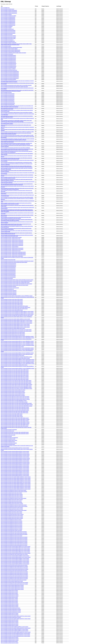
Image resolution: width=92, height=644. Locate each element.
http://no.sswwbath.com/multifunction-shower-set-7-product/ (12, 529)
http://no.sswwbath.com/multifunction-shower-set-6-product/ (12, 526)
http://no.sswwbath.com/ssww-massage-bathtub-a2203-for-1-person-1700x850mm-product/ (17, 344)
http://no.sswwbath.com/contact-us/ (7, 40)
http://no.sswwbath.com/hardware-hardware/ (9, 443)
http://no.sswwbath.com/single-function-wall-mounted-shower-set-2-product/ (14, 576)
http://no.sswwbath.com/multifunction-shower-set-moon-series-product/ (14, 498)
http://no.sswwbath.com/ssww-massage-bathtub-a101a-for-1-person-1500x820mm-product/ (17, 336)
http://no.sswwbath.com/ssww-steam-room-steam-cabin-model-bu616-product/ (15, 410)
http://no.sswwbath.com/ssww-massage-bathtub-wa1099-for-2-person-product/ (15, 556)
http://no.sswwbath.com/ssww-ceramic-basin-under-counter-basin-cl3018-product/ (16, 307)
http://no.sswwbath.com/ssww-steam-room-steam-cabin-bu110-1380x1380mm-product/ (16, 406)
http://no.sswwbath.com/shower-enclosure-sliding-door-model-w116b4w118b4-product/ (16, 281)
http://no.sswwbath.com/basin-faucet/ (7, 9)
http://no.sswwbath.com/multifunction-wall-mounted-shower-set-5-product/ (14, 540)
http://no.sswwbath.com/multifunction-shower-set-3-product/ (12, 522)
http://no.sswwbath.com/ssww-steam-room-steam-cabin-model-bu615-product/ (15, 409)
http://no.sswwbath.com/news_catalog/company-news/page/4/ (12, 243)
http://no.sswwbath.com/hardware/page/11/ (9, 66)
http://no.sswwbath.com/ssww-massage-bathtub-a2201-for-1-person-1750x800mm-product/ (17, 343)
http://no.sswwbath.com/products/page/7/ (8, 274)
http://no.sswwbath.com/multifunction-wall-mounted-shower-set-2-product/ (14, 534)
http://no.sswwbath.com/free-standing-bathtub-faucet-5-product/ (12, 589)
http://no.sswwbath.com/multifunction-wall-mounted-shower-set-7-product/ (14, 542)
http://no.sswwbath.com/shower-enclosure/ (8, 286)
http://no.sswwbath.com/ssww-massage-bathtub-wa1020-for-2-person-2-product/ (15, 458)
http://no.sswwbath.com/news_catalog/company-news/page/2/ (12, 240)
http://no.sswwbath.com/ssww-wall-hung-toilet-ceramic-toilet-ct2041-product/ (15, 426)
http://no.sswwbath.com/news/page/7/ (8, 100)
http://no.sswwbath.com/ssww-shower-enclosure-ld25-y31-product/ (13, 395)
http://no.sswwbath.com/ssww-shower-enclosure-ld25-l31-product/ (13, 391)
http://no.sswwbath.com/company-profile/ (8, 38)
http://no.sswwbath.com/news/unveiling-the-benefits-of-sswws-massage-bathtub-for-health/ (17, 135)
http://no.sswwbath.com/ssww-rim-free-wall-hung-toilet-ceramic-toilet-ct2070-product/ (16, 383)
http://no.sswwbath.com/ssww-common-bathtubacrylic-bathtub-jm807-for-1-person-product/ (17, 314)
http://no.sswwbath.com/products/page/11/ (8, 265)
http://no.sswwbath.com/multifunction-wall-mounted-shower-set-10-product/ (14, 568)
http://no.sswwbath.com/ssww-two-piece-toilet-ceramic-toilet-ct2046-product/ (15, 413)
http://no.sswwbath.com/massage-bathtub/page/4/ (10, 75)
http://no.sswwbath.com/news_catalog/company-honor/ (11, 251)
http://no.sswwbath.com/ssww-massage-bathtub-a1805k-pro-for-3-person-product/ (16, 546)
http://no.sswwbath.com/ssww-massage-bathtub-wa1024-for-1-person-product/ (15, 469)
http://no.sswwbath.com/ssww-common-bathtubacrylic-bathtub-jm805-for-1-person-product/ (17, 311)
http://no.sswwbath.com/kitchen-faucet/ (8, 442)
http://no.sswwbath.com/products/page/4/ (8, 270)
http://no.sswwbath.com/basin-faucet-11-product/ (10, 596)
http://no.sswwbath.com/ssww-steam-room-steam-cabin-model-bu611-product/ (15, 407)
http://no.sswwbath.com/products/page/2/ (8, 268)
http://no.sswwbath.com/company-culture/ (8, 37)
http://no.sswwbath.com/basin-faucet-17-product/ (10, 623)
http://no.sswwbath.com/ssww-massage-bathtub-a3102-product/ (12, 347)
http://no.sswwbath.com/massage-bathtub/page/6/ (10, 74)
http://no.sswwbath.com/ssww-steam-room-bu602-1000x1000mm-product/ (14, 402)
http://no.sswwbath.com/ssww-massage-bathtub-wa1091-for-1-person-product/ (15, 562)
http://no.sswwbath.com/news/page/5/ (8, 98)
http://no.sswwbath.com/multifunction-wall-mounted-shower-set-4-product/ (14, 538)
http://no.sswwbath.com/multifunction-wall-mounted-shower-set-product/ (14, 532)
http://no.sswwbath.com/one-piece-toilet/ (8, 260)
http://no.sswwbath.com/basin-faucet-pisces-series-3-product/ (12, 518)
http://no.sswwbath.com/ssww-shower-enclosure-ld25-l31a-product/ (13, 393)
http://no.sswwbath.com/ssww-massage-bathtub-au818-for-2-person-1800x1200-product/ (17, 354)
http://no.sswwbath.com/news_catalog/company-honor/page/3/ (12, 248)
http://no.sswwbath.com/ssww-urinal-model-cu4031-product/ (12, 415)
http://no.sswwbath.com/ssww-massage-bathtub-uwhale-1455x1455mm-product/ (15, 358)
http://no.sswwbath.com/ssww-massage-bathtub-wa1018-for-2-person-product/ (15, 451)
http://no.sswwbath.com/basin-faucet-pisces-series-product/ (11, 513)
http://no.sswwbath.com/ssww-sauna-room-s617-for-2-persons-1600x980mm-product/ (16, 387)
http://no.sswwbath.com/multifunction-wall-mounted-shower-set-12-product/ (14, 572)
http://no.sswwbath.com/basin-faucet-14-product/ (10, 605)
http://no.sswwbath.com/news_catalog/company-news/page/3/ (12, 241)
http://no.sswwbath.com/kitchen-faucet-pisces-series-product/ (12, 516)
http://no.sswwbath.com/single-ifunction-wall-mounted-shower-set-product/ (14, 565)
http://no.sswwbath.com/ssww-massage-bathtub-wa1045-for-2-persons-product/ (15, 455)
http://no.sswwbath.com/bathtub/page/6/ (8, 22)
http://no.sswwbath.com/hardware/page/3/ (8, 55)
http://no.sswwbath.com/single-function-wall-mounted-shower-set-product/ (14, 570)
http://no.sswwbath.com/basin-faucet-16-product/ (10, 615)
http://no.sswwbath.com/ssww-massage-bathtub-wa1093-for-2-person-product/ (15, 564)
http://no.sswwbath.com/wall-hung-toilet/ (8, 439)
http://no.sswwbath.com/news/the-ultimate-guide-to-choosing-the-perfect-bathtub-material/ (17, 197)
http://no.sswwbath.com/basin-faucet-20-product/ (10, 620)
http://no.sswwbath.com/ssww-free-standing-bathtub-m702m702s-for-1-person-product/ (16, 320)
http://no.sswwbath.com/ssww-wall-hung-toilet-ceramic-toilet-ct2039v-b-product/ (15, 423)
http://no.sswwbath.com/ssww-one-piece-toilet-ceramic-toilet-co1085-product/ (15, 370)
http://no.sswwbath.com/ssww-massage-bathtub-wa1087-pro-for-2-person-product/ (16, 557)
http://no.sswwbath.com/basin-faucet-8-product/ (9, 597)
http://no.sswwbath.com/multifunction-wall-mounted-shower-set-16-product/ (14, 577)
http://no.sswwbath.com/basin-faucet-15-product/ (10, 613)
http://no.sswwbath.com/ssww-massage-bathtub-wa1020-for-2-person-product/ (15, 453)
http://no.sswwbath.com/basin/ (6, 14)
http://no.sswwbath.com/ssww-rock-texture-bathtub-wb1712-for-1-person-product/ (15, 636)
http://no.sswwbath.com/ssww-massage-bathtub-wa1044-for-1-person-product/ (15, 461)
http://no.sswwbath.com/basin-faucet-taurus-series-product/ (11, 512)
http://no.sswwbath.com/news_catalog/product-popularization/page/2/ (13, 252)
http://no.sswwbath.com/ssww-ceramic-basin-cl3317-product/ (12, 302)
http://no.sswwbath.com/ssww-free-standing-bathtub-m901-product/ (13, 328)
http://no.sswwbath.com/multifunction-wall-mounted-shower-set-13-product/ (14, 575)
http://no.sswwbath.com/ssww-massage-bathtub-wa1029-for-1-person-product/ (15, 473)
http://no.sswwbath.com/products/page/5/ (8, 272)
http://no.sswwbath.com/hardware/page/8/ (8, 62)
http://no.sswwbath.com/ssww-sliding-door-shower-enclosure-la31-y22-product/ (15, 398)
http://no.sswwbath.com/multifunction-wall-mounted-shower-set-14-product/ (14, 573)
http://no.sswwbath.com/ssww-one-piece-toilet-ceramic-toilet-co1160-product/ (15, 374)
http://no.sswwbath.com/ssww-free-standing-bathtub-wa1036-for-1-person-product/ (16, 480)
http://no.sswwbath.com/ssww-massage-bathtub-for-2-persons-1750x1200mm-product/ (16, 357)
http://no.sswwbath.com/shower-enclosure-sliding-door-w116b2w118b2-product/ (15, 282)
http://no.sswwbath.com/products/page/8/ (8, 276)
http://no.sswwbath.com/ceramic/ (7, 34)
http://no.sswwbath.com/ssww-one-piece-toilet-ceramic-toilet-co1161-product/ (15, 375)
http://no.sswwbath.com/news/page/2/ (8, 96)
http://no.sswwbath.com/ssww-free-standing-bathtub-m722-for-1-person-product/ (15, 327)
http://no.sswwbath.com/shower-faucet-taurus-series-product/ (12, 508)
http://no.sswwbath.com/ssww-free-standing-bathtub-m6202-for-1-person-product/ (15, 319)
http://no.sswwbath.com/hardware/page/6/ (8, 67)
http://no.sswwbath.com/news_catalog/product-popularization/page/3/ (13, 253)
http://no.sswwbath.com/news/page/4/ (8, 99)
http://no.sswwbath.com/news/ (6, 92)
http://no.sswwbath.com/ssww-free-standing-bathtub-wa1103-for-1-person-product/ (16, 628)
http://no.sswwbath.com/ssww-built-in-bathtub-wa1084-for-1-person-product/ (14, 627)
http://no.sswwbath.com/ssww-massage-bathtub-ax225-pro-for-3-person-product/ (15, 548)
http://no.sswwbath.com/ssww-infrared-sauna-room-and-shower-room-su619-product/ (16, 330)
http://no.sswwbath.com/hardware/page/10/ (9, 63)
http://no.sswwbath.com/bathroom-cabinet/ (8, 16)
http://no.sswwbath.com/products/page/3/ (8, 269)
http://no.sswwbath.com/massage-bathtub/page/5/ (10, 77)
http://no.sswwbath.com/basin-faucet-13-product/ (10, 607)
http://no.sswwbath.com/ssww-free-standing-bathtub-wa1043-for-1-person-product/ (16, 486)
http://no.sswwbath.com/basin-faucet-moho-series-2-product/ (12, 494)
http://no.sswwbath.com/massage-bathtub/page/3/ (10, 73)
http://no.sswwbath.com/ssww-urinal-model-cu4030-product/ (12, 414)
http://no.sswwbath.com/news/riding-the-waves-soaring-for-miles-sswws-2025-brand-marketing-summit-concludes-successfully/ (16, 133)
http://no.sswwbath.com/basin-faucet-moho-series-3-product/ (12, 496)
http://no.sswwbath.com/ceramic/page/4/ (8, 33)
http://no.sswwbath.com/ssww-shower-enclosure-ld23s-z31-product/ (13, 390)
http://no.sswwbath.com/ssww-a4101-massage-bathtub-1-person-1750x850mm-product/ (17, 296)
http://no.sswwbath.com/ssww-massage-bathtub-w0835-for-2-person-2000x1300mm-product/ (18, 364)
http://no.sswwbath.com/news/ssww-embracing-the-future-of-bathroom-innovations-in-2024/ (17, 132)
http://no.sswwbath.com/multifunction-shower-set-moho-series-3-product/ (14, 492)
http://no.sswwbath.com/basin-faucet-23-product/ (10, 637)
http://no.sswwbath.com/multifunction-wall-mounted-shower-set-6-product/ (14, 541)
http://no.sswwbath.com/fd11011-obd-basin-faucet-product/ (11, 47)
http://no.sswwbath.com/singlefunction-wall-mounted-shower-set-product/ (14, 533)
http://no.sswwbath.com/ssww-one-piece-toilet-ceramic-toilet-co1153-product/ (15, 371)
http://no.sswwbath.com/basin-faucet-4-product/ (9, 593)
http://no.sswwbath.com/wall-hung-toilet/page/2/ (9, 438)
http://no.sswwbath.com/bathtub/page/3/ (8, 18)
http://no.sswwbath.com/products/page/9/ (8, 277)
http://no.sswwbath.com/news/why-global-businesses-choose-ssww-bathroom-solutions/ (17, 112)
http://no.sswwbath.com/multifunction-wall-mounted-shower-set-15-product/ (14, 579)
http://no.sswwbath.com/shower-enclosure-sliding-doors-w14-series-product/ (15, 285)
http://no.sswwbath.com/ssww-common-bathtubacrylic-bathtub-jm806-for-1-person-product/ (17, 313)
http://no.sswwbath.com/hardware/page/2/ (8, 57)
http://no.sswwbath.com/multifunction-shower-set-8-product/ (12, 528)
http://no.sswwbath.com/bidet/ (6, 28)
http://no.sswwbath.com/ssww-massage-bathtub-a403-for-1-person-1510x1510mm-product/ (17, 348)
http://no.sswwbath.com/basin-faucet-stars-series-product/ (11, 501)
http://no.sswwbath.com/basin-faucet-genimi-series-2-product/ (12, 504)
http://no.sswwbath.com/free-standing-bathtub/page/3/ (10, 50)
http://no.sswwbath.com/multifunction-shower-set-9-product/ (12, 536)
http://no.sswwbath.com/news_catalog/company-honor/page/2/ (12, 249)
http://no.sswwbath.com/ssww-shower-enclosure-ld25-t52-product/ (13, 394)
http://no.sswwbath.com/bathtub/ (7, 26)
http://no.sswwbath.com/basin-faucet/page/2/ (9, 10)
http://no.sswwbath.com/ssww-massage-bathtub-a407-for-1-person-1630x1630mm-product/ (17, 349)
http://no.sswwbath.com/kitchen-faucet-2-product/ (10, 640)
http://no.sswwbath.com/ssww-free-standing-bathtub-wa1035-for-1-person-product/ (16, 478)
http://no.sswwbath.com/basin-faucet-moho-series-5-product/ (12, 500)
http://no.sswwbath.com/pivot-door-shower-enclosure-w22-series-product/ (14, 262)
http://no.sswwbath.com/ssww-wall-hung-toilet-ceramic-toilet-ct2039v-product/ (15, 425)
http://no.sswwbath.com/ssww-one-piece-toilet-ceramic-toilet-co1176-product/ (15, 378)
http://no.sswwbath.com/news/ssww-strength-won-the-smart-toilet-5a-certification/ (15, 148)
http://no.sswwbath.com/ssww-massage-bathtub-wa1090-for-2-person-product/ (15, 561)
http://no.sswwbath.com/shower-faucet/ (8, 444)
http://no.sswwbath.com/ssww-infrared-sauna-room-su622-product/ (13, 335)
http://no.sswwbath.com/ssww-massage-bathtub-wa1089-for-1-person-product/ (15, 558)
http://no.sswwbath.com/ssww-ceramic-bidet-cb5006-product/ (12, 310)
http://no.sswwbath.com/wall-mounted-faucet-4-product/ (11, 612)
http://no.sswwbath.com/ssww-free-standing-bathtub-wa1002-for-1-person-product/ (16, 481)
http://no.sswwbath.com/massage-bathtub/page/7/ (10, 78)
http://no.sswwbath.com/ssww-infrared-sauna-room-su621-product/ (13, 334)
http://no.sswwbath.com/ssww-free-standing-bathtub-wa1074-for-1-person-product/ (16, 616)
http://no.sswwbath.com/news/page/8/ (8, 102)
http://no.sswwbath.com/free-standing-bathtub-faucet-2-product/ (12, 588)
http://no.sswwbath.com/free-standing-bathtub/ (9, 49)
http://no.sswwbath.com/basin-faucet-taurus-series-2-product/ (12, 509)
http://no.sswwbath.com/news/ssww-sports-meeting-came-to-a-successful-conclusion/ (16, 85)
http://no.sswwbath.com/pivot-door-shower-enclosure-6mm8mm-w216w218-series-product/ (17, 261)
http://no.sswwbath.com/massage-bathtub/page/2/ (10, 71)
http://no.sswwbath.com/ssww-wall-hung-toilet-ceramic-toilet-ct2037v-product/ (15, 421)
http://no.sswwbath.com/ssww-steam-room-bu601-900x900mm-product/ (14, 401)
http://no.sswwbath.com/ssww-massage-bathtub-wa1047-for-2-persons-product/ (15, 463)
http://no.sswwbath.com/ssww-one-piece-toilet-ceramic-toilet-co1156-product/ (15, 372)
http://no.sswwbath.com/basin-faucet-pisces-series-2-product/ (12, 517)
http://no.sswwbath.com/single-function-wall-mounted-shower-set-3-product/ (14, 583)
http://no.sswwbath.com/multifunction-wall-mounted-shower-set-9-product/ (14, 545)
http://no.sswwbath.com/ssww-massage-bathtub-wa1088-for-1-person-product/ (15, 560)
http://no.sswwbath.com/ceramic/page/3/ (8, 32)
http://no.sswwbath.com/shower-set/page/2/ (9, 292)
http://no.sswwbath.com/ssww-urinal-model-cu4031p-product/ (12, 417)
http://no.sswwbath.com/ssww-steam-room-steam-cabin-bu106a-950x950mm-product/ (16, 403)
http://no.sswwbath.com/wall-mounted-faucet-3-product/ (11, 609)
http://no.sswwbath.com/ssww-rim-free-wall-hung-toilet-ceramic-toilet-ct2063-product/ (16, 380)
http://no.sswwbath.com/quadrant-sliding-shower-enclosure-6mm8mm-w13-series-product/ (17, 280)
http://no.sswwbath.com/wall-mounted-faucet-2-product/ (11, 611)
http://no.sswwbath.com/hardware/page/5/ (8, 59)
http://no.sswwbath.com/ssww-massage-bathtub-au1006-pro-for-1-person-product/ (16, 553)
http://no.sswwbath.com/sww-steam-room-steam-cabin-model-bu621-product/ (15, 434)
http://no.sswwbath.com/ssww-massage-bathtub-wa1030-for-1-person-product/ (15, 474)
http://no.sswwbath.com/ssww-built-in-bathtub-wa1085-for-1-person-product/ (14, 631)
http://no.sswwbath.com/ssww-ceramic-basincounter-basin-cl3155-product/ (14, 309)
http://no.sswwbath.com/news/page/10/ (8, 103)
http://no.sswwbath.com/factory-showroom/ (9, 42)
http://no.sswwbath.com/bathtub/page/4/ (8, 20)
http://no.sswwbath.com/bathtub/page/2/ (8, 17)
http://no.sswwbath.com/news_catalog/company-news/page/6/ (12, 245)
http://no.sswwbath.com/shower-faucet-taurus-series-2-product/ (12, 514)
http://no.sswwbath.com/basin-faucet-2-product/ (9, 592)
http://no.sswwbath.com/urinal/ (6, 436)
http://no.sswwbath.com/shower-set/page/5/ (9, 294)
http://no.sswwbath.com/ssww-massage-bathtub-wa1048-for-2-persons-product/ (15, 459)
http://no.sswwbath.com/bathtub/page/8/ (8, 25)
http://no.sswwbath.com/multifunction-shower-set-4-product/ (12, 525)
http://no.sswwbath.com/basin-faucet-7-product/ (9, 599)
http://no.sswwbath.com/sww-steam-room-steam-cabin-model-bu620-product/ (15, 432)
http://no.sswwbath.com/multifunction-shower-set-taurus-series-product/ (14, 510)
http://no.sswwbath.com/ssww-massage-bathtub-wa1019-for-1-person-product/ (15, 457)
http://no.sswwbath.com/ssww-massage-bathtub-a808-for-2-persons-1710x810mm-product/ (17, 353)
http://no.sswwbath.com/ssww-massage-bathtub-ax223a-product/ (12, 356)
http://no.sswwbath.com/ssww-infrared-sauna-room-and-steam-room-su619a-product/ (16, 331)
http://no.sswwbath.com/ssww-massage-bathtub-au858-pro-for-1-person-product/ (15, 552)
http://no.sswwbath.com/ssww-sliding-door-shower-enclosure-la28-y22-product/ (15, 397)
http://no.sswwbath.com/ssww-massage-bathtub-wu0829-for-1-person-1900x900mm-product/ (18, 368)
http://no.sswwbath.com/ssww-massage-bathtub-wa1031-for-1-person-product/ (15, 475)
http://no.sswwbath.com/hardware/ (7, 54)
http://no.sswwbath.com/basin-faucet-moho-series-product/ (11, 493)
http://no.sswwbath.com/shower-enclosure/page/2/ (10, 288)
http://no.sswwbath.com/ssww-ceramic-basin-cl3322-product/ (12, 303)
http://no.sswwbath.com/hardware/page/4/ (8, 58)
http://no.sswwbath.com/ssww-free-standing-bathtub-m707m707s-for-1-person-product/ (16, 323)
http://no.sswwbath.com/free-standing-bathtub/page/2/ (10, 51)
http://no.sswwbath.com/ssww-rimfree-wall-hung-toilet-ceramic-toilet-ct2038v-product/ (16, 386)
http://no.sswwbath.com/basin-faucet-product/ (9, 440)
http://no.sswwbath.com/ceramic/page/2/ (8, 30)
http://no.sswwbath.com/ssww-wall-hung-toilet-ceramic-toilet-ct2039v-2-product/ (15, 422)
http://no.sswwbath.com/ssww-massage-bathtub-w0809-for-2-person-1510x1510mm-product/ (18, 360)
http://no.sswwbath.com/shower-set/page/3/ (9, 290)
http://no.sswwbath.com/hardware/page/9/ (8, 65)
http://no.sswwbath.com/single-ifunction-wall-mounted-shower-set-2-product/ (15, 569)
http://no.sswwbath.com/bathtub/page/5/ (8, 21)
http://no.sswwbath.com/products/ (7, 278)
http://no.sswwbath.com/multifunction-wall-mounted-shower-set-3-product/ (14, 537)
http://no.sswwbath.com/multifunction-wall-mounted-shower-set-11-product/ (14, 566)
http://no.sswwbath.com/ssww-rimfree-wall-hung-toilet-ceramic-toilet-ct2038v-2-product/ (16, 385)
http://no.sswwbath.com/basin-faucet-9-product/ (9, 603)
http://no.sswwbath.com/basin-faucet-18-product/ (10, 624)
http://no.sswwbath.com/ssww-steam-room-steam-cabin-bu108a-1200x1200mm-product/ (17, 405)
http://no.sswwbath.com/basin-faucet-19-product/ (10, 621)
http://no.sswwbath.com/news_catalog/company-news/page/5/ (12, 244)
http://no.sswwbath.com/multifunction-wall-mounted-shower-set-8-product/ (14, 544)
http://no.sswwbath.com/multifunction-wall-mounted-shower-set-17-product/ (14, 584)
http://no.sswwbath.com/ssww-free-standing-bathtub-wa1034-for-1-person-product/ (16, 489)
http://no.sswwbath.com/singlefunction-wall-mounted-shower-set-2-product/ (14, 554)
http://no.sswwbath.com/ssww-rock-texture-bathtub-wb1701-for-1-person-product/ (15, 635)
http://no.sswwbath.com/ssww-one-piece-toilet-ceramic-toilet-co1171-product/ (15, 376)
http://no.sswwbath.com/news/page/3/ (8, 95)
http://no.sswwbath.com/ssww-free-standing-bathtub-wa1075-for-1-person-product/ (16, 619)
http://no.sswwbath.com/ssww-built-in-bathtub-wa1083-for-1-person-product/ (14, 629)
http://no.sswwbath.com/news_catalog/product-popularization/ (12, 256)
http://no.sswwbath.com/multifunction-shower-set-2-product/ (12, 521)
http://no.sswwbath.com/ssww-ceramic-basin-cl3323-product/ (12, 305)
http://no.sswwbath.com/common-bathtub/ (8, 36)
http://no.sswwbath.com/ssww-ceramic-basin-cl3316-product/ (12, 301)
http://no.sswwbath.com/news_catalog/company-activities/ (11, 237)
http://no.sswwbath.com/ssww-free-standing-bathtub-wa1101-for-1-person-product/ (16, 632)
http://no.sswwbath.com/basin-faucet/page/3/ (9, 13)
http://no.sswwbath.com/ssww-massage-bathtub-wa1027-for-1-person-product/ (15, 470)
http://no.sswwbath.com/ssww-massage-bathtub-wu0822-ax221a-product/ (14, 365)
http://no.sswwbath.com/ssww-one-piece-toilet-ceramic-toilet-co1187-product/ (15, 379)
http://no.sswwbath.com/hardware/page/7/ (8, 61)
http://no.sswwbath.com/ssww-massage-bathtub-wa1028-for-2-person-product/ (15, 471)
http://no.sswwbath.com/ (5, 8)
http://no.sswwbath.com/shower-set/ (7, 289)
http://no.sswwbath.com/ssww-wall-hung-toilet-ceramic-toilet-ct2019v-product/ (15, 418)
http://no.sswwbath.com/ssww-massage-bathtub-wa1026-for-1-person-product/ (15, 466)
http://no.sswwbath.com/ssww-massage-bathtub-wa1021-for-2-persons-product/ (15, 454)
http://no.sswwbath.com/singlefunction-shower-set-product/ (11, 530)
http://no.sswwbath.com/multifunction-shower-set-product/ (11, 520)
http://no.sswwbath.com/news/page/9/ (8, 104)
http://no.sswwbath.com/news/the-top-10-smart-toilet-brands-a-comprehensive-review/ (16, 162)
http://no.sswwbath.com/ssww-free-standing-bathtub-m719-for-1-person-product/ (15, 324)
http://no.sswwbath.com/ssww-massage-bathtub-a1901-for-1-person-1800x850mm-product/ (17, 341)
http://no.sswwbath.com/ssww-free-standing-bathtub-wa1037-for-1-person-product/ (16, 482)
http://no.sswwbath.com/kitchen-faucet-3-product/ (10, 639)
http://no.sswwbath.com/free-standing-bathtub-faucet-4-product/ (12, 587)
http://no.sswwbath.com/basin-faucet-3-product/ (9, 591)
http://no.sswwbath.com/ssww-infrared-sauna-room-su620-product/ (13, 332)
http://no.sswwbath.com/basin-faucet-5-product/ (9, 600)
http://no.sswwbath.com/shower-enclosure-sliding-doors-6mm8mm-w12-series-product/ (16, 284)
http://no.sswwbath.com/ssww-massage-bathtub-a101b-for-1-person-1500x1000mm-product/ (17, 338)
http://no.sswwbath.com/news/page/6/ (8, 94)
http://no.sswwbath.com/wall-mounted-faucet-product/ (10, 608)
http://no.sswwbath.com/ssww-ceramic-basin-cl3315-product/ (12, 299)
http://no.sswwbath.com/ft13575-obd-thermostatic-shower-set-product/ (13, 53)
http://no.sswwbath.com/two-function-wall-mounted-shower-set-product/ (14, 580)
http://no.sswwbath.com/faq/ (6, 46)
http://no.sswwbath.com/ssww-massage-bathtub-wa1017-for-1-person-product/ (15, 448)
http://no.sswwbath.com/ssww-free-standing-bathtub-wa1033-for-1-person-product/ (16, 477)
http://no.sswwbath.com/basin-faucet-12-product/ (10, 604)
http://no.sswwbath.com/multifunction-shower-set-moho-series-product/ (14, 490)
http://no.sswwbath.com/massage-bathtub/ (8, 79)
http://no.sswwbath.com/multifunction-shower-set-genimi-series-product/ (14, 505)
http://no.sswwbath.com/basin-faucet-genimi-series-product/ (12, 502)
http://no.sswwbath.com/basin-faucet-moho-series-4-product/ (12, 497)
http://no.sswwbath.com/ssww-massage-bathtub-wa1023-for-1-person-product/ (15, 467)
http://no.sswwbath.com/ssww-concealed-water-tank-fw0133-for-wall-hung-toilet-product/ (17, 315)
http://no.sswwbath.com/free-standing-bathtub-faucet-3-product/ (12, 585)
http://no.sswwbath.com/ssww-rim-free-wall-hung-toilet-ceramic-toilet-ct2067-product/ (16, 382)
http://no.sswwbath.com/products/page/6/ (8, 273)
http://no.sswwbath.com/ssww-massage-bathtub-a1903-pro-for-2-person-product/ (15, 550)
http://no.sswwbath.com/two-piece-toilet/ (8, 435)
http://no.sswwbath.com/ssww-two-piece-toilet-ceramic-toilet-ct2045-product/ (15, 411)
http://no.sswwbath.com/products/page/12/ (8, 266)
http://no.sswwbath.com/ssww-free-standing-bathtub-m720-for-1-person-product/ (15, 326)
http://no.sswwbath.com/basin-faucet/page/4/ (9, 12)
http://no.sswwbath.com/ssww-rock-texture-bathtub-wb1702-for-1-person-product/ (15, 633)
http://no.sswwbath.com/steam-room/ (7, 431)
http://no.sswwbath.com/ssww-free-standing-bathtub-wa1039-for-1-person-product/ (16, 485)
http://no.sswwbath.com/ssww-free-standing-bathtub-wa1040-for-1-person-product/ (16, 488)
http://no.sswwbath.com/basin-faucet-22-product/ (10, 643)
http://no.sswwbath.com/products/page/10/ (8, 264)
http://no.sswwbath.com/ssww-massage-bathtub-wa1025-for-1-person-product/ (15, 465)
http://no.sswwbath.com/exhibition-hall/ (8, 41)
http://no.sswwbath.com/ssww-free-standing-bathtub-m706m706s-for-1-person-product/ (16, 322)
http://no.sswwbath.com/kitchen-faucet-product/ (9, 641)
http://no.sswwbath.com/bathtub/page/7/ (8, 24)
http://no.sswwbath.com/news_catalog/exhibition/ (10, 247)
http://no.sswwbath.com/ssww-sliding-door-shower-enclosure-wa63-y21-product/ (15, 399)
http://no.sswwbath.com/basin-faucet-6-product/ (9, 601)
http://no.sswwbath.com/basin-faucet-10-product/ (10, 595)
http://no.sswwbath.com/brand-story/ (7, 29)
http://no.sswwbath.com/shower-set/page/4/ (9, 293)
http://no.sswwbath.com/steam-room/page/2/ (9, 430)
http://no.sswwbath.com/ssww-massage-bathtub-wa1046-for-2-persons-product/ (15, 462)
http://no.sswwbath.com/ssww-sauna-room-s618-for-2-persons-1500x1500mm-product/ (16, 389)
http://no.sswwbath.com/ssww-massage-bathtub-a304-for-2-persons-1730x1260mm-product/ (17, 345)
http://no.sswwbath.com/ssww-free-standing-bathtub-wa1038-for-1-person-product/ (16, 484)
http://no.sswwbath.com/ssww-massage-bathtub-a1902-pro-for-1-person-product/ (15, 549)
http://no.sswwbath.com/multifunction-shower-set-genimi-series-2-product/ (14, 506)
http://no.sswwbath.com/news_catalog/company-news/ (11, 239)
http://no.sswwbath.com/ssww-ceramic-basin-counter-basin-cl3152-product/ (14, 306)
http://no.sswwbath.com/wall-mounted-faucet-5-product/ (11, 617)
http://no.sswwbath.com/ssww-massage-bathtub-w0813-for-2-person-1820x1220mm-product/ (18, 361)
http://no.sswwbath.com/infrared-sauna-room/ (9, 70)
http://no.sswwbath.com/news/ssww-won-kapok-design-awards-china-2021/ (14, 87)
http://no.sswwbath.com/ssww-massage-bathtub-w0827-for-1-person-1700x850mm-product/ (17, 362)
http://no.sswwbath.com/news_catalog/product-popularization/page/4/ (13, 255)
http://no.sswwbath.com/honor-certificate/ (8, 69)
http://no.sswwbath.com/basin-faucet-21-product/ (10, 625)
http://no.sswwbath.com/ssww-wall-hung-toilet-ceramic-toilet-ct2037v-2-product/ (15, 419)
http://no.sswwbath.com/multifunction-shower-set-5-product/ (12, 524)
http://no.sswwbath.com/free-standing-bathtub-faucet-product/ (12, 581)
